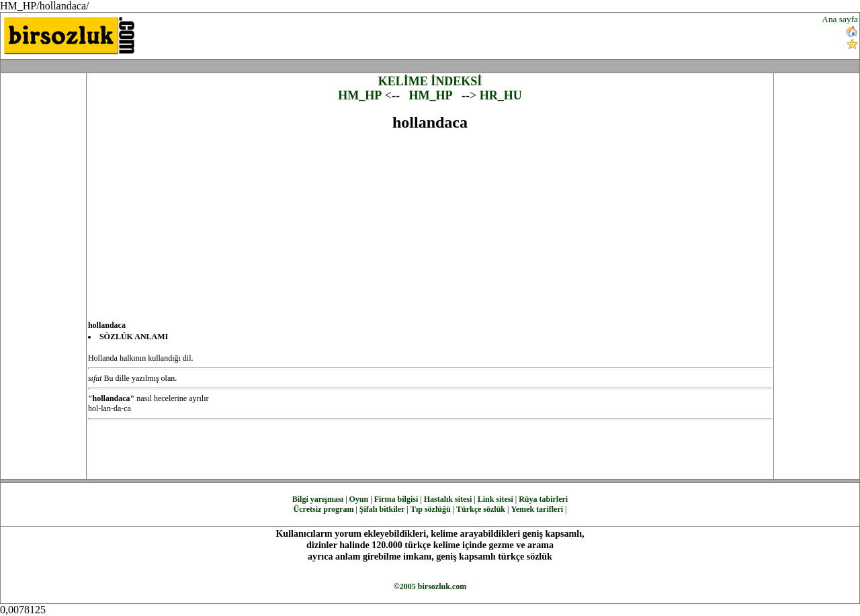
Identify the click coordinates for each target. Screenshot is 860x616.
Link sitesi (496, 499)
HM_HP (360, 95)
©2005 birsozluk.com (430, 586)
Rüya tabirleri (543, 499)
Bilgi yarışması (318, 499)
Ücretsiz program (324, 509)
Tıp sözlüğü (431, 509)
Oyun (359, 499)
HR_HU (501, 95)
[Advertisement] (517, 34)
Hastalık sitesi (448, 499)
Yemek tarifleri (537, 509)
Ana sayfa (840, 19)
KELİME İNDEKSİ (430, 81)
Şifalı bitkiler (382, 509)
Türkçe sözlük (481, 509)
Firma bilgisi (396, 499)
